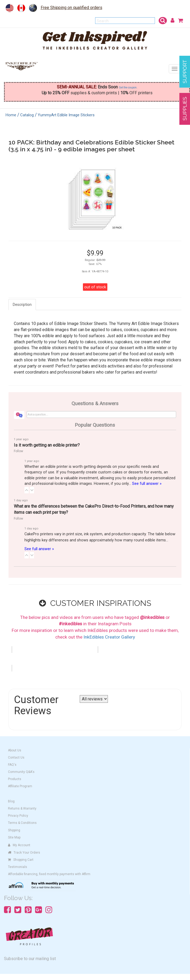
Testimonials (18, 867)
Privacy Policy (18, 816)
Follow (18, 451)
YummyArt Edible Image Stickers (66, 115)
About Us (15, 750)
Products (15, 779)
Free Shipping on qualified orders (71, 8)
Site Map (14, 837)
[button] (27, 490)
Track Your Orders (24, 853)
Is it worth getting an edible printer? (47, 445)
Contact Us (16, 758)
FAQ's (12, 765)
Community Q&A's (21, 772)
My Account (19, 845)
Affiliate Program (20, 786)
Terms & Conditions (22, 823)
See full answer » (147, 484)
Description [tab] (22, 305)
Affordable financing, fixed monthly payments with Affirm (49, 874)
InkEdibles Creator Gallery (109, 637)
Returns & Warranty (22, 808)
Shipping (14, 830)
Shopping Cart (21, 860)
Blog (11, 801)
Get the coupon (128, 87)
